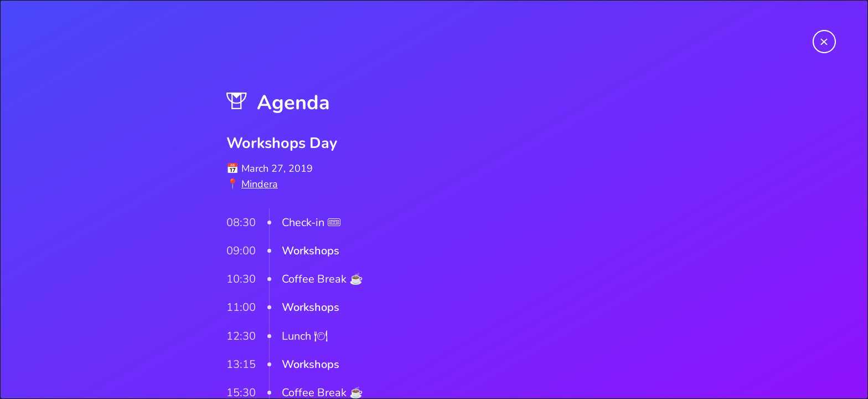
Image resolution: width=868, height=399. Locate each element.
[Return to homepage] (824, 44)
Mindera (260, 184)
